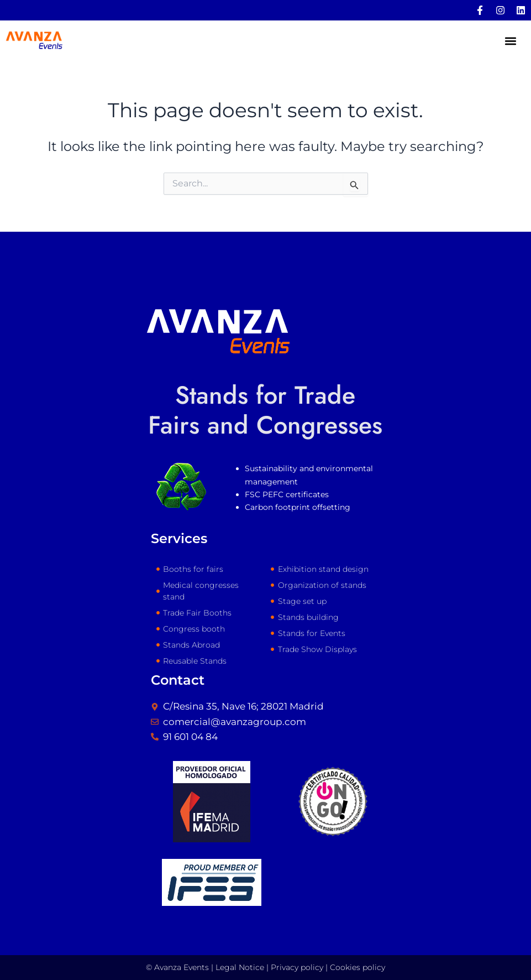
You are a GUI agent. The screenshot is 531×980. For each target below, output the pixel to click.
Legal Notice (240, 967)
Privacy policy (297, 967)
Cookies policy (357, 967)
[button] (511, 41)
